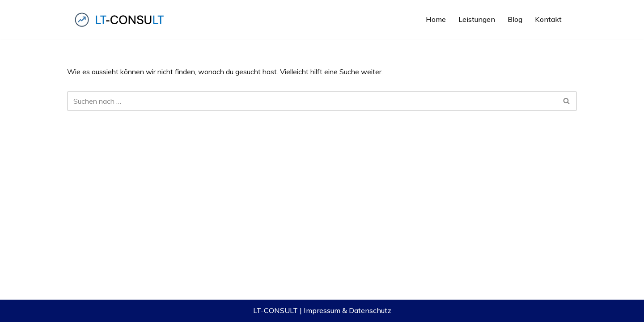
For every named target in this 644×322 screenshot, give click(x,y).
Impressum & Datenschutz (347, 310)
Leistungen (477, 19)
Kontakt (548, 19)
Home (436, 19)
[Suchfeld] (312, 101)
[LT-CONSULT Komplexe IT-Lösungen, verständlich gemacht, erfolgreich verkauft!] (121, 19)
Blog (515, 19)
